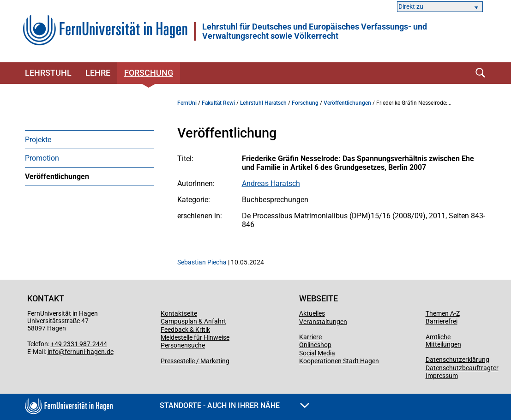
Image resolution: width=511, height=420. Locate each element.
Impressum (442, 376)
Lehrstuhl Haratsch (263, 103)
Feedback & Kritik (185, 330)
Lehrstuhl (48, 73)
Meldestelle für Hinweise (195, 337)
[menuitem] (90, 139)
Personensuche (183, 345)
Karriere (310, 337)
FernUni (187, 103)
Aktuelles (312, 313)
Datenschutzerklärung (457, 360)
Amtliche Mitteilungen (443, 341)
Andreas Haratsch (271, 183)
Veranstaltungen (323, 322)
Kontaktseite (179, 313)
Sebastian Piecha (202, 262)
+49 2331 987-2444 (79, 344)
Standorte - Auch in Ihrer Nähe (234, 405)
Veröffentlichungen (57, 177)
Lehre (98, 73)
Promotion (42, 158)
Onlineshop (315, 345)
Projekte (38, 140)
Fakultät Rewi (218, 103)
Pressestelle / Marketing (195, 361)
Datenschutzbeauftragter (462, 368)
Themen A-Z (443, 313)
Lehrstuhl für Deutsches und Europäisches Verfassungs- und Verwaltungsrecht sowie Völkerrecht (315, 31)
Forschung (149, 73)
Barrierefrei (442, 321)
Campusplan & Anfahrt (193, 321)
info (53, 352)
